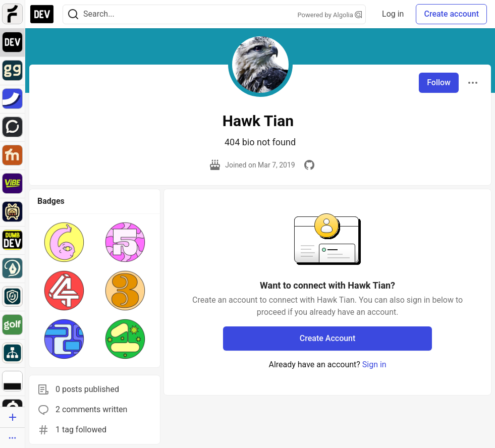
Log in (393, 14)
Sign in (374, 365)
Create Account (328, 338)
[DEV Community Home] (42, 14)
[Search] (73, 14)
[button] (64, 242)
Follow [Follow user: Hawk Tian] (439, 82)
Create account (451, 14)
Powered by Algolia (330, 15)
